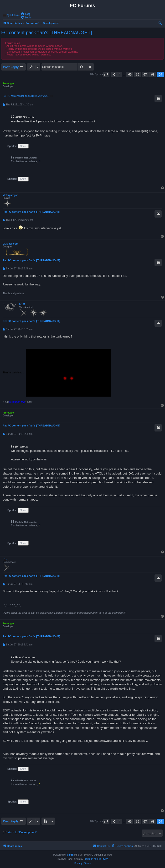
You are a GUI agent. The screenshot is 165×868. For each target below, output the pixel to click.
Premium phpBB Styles (96, 859)
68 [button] (153, 74)
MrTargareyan (10, 195)
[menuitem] (25, 14)
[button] (106, 74)
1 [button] (120, 74)
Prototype (8, 84)
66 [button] (137, 74)
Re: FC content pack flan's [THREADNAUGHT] (28, 96)
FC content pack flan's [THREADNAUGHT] (47, 33)
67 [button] (145, 74)
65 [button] (130, 74)
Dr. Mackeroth (10, 244)
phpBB (70, 855)
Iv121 (22, 304)
